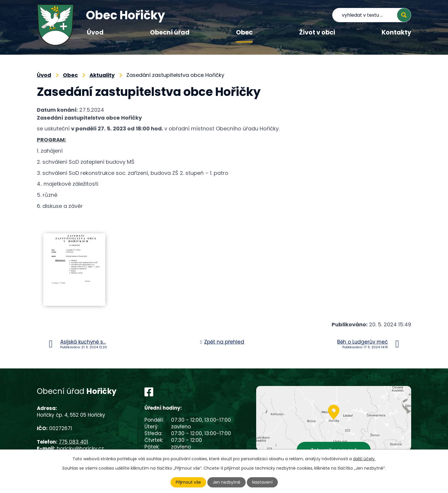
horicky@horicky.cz (80, 449)
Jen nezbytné (226, 482)
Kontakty (396, 32)
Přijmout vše (188, 482)
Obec (244, 32)
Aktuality (102, 75)
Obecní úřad (170, 32)
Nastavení (262, 482)
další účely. (364, 459)
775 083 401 (73, 442)
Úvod (95, 32)
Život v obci (317, 32)
